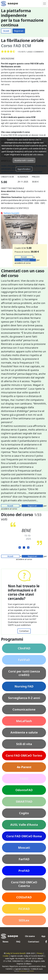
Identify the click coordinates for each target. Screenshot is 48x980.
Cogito (24, 813)
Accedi (6, 31)
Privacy (40, 953)
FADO (24, 779)
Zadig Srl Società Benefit (16, 953)
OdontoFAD (24, 790)
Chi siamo (30, 936)
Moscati (24, 848)
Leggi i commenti (35, 52)
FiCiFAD (24, 909)
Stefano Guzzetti (10, 213)
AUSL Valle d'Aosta (24, 825)
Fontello (32, 971)
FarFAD (24, 859)
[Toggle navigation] (44, 4)
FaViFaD (24, 660)
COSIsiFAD (24, 897)
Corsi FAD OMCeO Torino (24, 755)
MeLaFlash (24, 721)
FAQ (18, 942)
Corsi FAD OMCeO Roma (24, 836)
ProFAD (24, 871)
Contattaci (24, 631)
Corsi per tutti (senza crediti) (24, 673)
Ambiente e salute (24, 732)
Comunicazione (24, 709)
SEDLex (24, 920)
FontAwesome (23, 971)
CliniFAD (24, 648)
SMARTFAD (24, 801)
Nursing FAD (24, 686)
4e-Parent (24, 767)
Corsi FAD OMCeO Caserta (24, 884)
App (43, 936)
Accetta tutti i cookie (24, 160)
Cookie (6, 956)
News (5, 942)
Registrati (19, 31)
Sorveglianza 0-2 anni (24, 698)
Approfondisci (24, 169)
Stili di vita (24, 744)
